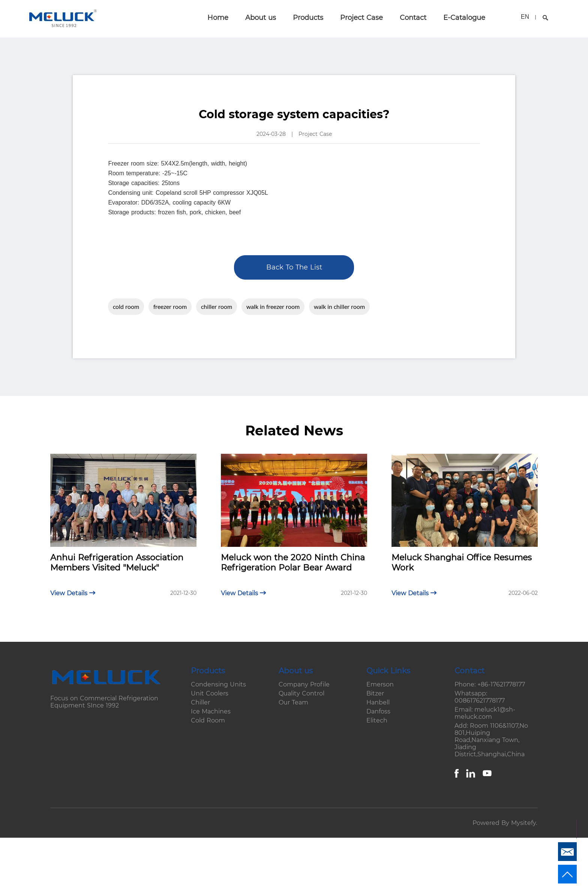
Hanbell (378, 702)
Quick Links (388, 671)
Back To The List (294, 267)
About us (261, 18)
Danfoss (378, 711)
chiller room (217, 306)
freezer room (170, 306)
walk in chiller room (339, 306)
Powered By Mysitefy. (505, 823)
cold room (126, 306)
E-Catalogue (464, 18)
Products (308, 18)
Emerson (380, 684)
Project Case (361, 18)
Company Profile (304, 684)
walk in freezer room (273, 306)
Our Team (293, 702)
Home (218, 18)
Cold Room (208, 720)
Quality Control (301, 693)
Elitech (377, 720)
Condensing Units (218, 684)
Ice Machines (211, 711)
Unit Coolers (210, 693)
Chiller (200, 702)
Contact (413, 18)
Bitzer (375, 693)
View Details (73, 593)
